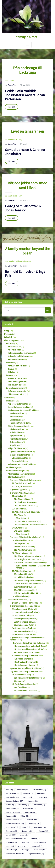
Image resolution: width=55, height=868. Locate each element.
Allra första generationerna (19, 456)
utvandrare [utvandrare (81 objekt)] (12, 814)
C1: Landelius (17, 477)
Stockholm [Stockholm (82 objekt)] (11, 807)
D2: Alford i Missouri (20, 531)
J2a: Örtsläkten (20, 659)
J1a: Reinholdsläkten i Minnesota (17, 251)
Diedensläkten (15, 404)
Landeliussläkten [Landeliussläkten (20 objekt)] (14, 786)
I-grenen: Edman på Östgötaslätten (24, 641)
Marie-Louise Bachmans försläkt (21, 395)
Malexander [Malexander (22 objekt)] (38, 793)
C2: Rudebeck (17, 489)
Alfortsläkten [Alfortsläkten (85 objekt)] (12, 765)
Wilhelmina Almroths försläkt (19, 447)
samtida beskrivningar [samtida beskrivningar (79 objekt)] (15, 803)
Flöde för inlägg (8, 851)
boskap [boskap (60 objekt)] (41, 768)
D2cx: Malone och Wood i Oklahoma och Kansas (32, 544)
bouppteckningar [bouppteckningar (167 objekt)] (14, 772)
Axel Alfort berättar (15, 365)
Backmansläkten (16, 398)
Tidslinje (11, 359)
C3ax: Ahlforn (21, 498)
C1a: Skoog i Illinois (22, 480)
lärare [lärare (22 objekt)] (25, 793)
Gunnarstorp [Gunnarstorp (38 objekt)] (42, 775)
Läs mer (11, 101)
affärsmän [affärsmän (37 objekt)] (22, 761)
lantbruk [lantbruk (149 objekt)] (31, 786)
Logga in (6, 846)
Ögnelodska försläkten (19, 438)
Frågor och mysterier (16, 377)
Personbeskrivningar (14, 453)
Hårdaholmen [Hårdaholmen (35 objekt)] (28, 779)
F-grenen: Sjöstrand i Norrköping (23, 579)
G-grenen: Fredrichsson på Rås (22, 582)
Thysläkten (14, 429)
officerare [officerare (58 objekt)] (41, 796)
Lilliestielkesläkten (19, 441)
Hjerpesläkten (15, 419)
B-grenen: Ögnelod (17, 471)
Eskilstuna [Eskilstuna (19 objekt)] (11, 775)
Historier (9, 332)
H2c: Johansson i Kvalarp (24, 638)
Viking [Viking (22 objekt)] (25, 814)
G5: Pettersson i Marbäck (22, 609)
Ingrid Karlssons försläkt (17, 392)
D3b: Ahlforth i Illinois (22, 554)
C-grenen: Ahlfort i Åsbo (19, 474)
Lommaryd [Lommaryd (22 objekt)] (11, 793)
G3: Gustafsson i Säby (20, 591)
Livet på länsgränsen (27, 125)
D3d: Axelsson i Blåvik (22, 563)
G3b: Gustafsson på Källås (24, 597)
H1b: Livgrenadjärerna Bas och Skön (28, 623)
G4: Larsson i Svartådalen (22, 603)
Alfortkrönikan (14, 335)
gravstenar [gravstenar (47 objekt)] (26, 775)
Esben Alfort (11, 79)
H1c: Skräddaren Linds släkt (24, 626)
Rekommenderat (15, 347)
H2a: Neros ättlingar (22, 632)
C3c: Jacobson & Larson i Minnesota (28, 504)
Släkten (7, 383)
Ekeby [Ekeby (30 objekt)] (44, 772)
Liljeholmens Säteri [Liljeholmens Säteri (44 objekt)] (14, 789)
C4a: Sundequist (20, 510)
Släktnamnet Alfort (15, 380)
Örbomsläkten (16, 426)
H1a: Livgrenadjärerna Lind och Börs (28, 620)
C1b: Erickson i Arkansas (23, 483)
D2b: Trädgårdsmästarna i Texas (26, 537)
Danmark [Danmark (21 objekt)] (31, 772)
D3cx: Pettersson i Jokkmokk (27, 560)
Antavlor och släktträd (17, 353)
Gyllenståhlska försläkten (20, 435)
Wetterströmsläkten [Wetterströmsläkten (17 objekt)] (15, 817)
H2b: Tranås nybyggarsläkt (24, 635)
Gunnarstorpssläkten (16, 576)
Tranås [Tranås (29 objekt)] (22, 810)
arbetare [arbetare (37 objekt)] (27, 765)
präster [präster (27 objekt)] (24, 800)
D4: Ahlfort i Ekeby (19, 573)
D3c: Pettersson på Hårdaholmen (27, 557)
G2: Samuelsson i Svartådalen (23, 588)
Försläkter (10, 386)
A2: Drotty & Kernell (20, 468)
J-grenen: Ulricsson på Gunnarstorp (24, 644)
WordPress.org (8, 862)
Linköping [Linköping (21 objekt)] (32, 789)
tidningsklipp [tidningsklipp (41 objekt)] (39, 807)
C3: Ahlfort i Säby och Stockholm (25, 492)
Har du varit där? (15, 371)
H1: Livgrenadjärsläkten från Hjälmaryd (27, 617)
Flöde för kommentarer (11, 856)
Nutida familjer (12, 450)
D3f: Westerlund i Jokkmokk (25, 569)
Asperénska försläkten (17, 389)
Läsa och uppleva (11, 329)
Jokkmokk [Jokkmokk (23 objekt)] (11, 782)
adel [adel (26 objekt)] (9, 761)
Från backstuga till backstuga (27, 67)
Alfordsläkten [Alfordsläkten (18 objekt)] (37, 761)
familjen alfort (27, 37)
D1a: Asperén (19, 522)
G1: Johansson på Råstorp (22, 585)
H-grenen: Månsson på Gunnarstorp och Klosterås (30, 612)
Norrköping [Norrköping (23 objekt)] (26, 796)
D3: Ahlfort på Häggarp (21, 548)
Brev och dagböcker (16, 368)
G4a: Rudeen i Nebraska (23, 606)
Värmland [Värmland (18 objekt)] (38, 814)
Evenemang (9, 323)
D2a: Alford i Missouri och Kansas (27, 534)
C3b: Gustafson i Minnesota (24, 501)
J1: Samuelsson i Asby (13, 133)
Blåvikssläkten (14, 459)
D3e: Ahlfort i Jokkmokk (23, 566)
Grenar (11, 356)
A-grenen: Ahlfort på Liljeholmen (23, 462)
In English (8, 326)
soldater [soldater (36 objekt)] (34, 803)
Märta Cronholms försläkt (18, 410)
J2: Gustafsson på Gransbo (22, 656)
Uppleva (9, 362)
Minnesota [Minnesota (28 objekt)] (11, 796)
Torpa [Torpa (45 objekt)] (10, 810)
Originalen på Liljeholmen (18, 344)
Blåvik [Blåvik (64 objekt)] (39, 765)
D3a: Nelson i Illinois (22, 551)
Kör (48, 299)
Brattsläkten (15, 401)
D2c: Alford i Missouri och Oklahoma (28, 540)
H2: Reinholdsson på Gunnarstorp (25, 629)
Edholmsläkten (16, 416)
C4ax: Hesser (21, 513)
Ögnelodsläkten (18, 444)
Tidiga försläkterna (15, 432)
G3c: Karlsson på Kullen (23, 600)
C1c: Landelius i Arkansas (24, 486)
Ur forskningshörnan (14, 374)
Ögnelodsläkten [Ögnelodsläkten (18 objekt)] (34, 817)
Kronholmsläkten (17, 422)
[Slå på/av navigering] (28, 45)
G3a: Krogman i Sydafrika (24, 594)
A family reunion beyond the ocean (28, 241)
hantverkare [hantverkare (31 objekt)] (12, 779)
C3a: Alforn (18, 495)
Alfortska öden (14, 338)
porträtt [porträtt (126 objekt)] (11, 800)
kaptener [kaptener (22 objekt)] (25, 782)
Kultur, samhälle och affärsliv (20, 341)
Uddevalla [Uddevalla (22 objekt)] (35, 810)
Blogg (7, 320)
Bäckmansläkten (16, 413)
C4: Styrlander (17, 507)
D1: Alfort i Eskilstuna (20, 519)
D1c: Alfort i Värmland (22, 528)
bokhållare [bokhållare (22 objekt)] (27, 768)
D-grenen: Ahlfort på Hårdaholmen (24, 516)
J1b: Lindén (9, 75)
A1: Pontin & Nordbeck (21, 465)
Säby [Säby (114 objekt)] (25, 807)
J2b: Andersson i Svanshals (24, 662)
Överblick (10, 350)
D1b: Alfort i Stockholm (23, 525)
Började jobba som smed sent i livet (28, 177)
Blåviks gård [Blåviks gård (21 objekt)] (12, 768)
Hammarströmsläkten (19, 407)
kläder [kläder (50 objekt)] (38, 782)
